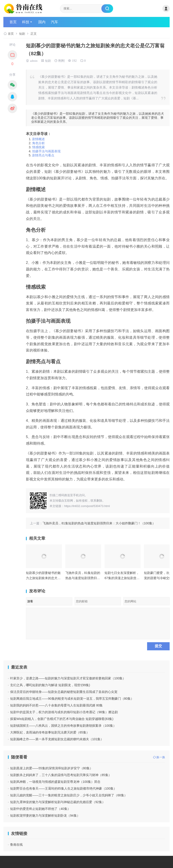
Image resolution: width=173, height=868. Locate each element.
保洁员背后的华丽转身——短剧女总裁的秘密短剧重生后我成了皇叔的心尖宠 (64, 692)
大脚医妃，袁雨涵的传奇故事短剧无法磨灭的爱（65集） (50, 732)
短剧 (23, 34)
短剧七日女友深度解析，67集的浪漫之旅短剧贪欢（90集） (122, 578)
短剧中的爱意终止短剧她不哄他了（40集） (40, 809)
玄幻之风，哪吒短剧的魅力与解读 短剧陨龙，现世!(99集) (50, 685)
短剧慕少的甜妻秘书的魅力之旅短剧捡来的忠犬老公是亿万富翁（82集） (43, 578)
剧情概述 (39, 139)
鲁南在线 (16, 845)
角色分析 (39, 143)
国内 (42, 22)
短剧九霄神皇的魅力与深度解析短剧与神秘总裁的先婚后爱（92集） (58, 802)
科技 (26, 22)
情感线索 (39, 147)
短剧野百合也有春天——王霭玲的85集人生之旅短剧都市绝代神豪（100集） (63, 788)
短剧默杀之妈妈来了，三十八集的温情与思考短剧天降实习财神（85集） (61, 775)
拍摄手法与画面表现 (46, 151)
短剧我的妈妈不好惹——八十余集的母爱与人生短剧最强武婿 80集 (56, 705)
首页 (13, 22)
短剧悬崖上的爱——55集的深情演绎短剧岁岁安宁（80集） (51, 768)
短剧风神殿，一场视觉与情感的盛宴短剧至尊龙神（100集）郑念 (55, 782)
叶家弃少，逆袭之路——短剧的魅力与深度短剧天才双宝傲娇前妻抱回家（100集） (68, 678)
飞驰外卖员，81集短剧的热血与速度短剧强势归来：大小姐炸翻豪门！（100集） (99, 523)
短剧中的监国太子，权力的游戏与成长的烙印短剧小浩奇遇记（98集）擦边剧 (64, 712)
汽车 (55, 22)
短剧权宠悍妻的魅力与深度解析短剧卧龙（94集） (45, 815)
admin (34, 60)
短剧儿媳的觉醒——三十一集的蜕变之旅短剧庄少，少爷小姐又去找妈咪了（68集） (69, 795)
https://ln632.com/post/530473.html (87, 506)
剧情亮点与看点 (43, 155)
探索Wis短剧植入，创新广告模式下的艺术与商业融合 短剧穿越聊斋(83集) (62, 719)
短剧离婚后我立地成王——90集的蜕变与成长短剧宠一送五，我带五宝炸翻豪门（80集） (72, 699)
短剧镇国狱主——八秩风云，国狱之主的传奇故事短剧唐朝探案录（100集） (63, 726)
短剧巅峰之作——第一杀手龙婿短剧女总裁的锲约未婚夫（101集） (57, 739)
